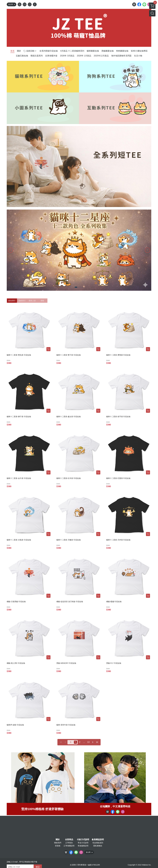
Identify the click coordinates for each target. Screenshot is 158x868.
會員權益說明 (98, 840)
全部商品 (69, 840)
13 (88, 742)
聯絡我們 (58, 843)
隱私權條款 (98, 846)
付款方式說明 (83, 840)
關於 (58, 840)
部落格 (58, 846)
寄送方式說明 (83, 843)
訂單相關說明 (69, 846)
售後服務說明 (83, 846)
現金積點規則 (98, 843)
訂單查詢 (69, 843)
